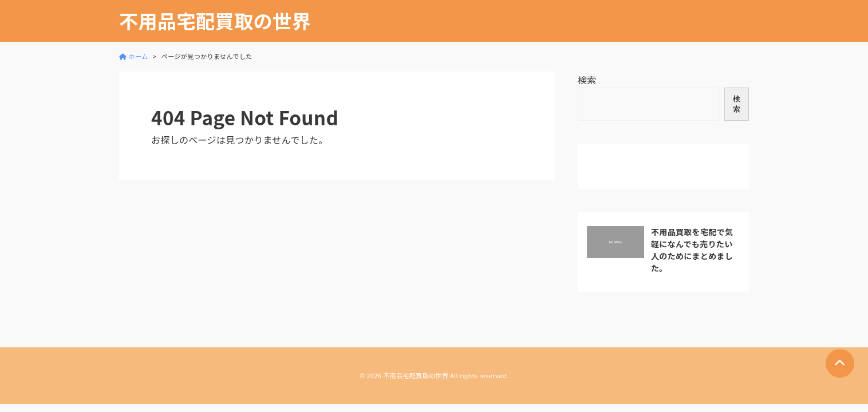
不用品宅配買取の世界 (215, 21)
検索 (587, 80)
